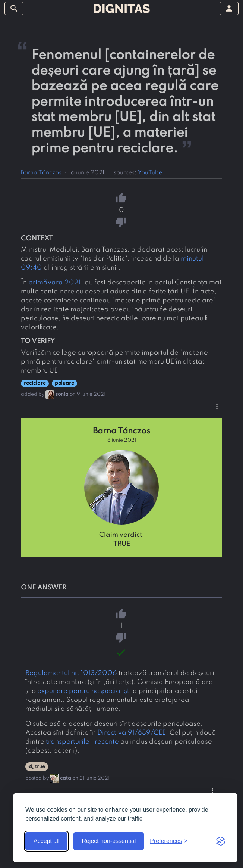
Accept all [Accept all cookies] (46, 841)
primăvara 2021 (55, 283)
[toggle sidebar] (14, 8)
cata (66, 778)
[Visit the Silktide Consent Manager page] (221, 841)
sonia (62, 394)
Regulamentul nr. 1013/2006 (71, 673)
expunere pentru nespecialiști (84, 691)
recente (107, 742)
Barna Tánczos (41, 173)
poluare (64, 383)
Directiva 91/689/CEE (132, 733)
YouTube (150, 173)
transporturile (68, 742)
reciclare (35, 383)
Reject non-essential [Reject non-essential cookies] (109, 841)
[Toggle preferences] (169, 841)
